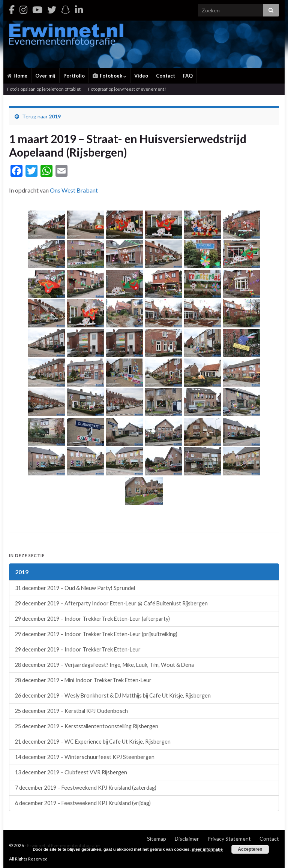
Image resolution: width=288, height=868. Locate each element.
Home (17, 76)
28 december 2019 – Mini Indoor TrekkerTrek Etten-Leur (83, 680)
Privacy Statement (229, 839)
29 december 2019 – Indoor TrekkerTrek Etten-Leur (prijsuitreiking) (96, 634)
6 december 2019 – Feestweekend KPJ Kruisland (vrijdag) (83, 803)
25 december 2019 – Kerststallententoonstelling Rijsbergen (87, 726)
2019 (55, 116)
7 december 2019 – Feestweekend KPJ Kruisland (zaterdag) (86, 788)
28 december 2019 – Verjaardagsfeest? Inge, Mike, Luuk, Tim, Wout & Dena (104, 665)
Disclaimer (187, 839)
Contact (166, 76)
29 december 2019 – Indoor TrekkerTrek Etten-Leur (78, 649)
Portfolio (74, 76)
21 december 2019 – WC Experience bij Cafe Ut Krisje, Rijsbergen (93, 742)
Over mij (45, 76)
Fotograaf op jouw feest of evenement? (127, 89)
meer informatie (207, 849)
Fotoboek (109, 76)
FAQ (188, 76)
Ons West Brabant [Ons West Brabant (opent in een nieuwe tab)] (74, 190)
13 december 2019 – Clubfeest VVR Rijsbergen (71, 772)
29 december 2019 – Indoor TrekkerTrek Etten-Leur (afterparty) (92, 619)
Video (141, 76)
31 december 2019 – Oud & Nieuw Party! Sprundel (75, 588)
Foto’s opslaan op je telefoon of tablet (44, 89)
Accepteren (250, 849)
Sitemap (157, 839)
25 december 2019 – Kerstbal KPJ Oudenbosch (71, 711)
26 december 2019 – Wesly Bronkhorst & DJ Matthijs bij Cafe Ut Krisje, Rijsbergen (113, 695)
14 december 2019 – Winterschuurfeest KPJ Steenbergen (85, 757)
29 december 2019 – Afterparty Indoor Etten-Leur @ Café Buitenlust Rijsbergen (111, 603)
